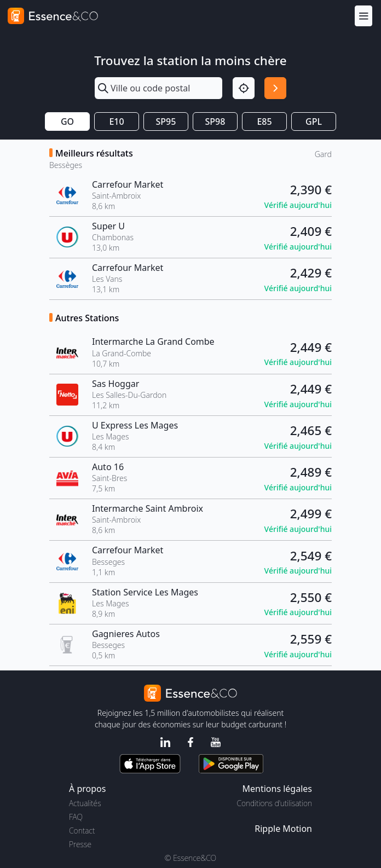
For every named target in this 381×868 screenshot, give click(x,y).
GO (67, 121)
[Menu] (363, 16)
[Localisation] (244, 88)
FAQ (76, 817)
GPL (314, 121)
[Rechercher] (275, 88)
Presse (80, 844)
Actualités (85, 803)
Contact (82, 831)
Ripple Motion (283, 829)
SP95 (166, 121)
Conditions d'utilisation (274, 803)
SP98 (215, 121)
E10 (116, 121)
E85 (264, 121)
